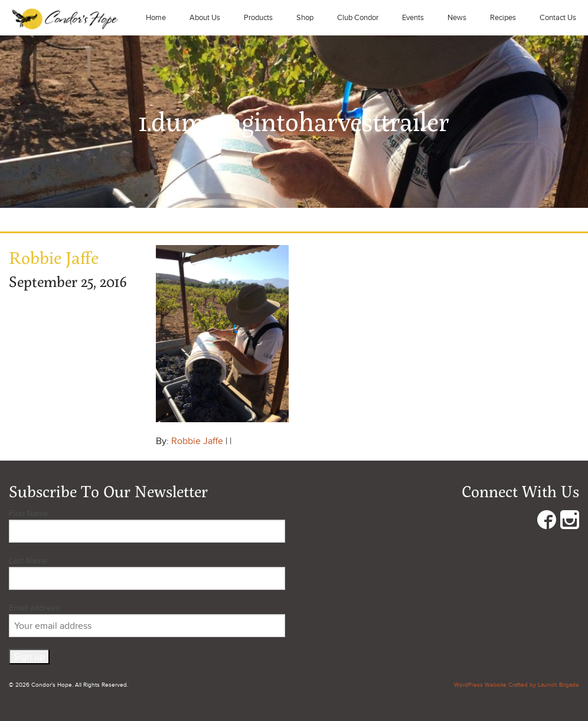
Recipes (503, 18)
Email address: (147, 620)
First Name (29, 513)
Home (156, 18)
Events (413, 18)
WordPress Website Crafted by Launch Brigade (517, 685)
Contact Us (558, 18)
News (457, 18)
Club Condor (358, 18)
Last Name (28, 561)
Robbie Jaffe (197, 441)
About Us (205, 18)
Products (258, 18)
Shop (305, 18)
